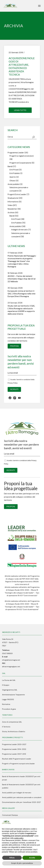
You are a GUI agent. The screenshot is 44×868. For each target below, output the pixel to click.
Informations (13, 202)
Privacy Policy (13, 383)
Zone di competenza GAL (12, 722)
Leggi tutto (20, 110)
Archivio (11, 213)
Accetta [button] (32, 858)
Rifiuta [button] (12, 858)
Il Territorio (6, 727)
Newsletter (12, 209)
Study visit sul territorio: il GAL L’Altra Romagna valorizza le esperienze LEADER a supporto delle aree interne (21, 310)
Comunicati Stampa (10, 815)
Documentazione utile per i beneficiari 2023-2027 (21, 802)
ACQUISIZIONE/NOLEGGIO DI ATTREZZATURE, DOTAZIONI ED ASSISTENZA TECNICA (22, 66)
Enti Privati (14, 170)
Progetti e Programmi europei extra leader (18, 764)
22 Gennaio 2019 (16, 53)
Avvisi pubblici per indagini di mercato (17, 793)
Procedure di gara (9, 709)
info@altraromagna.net (11, 660)
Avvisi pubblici (14, 184)
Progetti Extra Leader (17, 194)
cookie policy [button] (19, 838)
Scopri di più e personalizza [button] (22, 863)
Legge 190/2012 (8, 699)
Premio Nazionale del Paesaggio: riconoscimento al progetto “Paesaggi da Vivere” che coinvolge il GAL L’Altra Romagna (22, 261)
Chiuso (12, 181)
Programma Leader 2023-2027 (14, 744)
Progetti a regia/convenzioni (22, 156)
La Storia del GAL (9, 680)
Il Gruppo (6, 685)
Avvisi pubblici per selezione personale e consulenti (22, 797)
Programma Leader (16, 153)
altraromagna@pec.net (11, 667)
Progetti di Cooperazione (20, 163)
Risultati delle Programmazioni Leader (17, 759)
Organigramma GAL (10, 690)
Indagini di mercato (20, 230)
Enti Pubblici (15, 173)
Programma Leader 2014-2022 (14, 749)
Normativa (6, 704)
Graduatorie (13, 198)
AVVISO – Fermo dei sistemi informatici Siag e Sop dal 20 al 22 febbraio (22, 279)
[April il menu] (39, 6)
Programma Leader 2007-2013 (14, 754)
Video (10, 205)
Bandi (10, 166)
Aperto (13, 177)
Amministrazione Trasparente (13, 695)
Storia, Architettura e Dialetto (14, 732)
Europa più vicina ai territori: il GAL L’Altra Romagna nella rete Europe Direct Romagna (21, 294)
